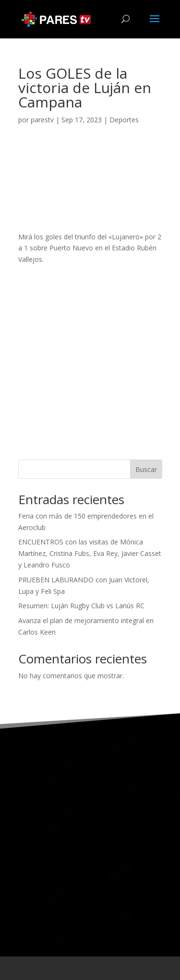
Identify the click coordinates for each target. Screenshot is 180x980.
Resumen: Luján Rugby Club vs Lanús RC (81, 606)
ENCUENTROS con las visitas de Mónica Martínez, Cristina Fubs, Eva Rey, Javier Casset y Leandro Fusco (90, 553)
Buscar (146, 469)
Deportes (124, 120)
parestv (42, 120)
